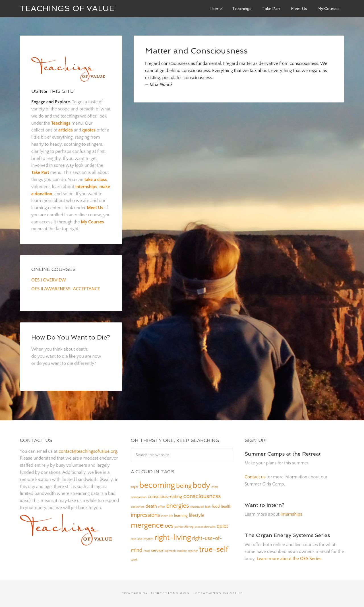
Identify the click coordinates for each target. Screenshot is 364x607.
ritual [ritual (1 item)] (147, 551)
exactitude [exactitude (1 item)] (197, 507)
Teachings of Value (67, 8)
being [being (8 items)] (184, 486)
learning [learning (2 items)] (181, 516)
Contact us (255, 477)
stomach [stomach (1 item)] (170, 551)
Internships (291, 514)
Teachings (61, 123)
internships (86, 187)
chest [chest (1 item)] (215, 487)
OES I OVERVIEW (49, 280)
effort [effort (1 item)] (162, 507)
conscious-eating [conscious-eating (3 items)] (165, 497)
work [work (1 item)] (134, 560)
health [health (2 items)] (226, 507)
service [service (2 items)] (157, 551)
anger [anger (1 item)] (135, 487)
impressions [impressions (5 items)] (145, 515)
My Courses (92, 222)
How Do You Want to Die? (71, 337)
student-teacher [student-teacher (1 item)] (187, 551)
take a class (96, 180)
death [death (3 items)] (151, 506)
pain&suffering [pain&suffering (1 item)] (184, 527)
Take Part (40, 172)
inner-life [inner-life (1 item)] (167, 516)
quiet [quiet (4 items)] (222, 526)
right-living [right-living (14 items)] (173, 538)
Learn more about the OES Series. (290, 559)
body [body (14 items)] (201, 485)
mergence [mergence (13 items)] (147, 525)
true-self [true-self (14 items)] (214, 550)
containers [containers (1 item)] (138, 507)
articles (65, 130)
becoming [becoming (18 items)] (157, 485)
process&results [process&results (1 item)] (205, 527)
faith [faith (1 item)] (208, 507)
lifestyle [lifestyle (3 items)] (197, 515)
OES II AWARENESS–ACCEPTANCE (66, 289)
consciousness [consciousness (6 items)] (202, 496)
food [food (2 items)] (216, 507)
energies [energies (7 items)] (178, 506)
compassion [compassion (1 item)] (139, 497)
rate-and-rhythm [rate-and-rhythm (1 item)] (142, 539)
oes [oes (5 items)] (169, 526)
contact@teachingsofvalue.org (88, 451)
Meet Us (95, 208)
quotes (89, 130)
